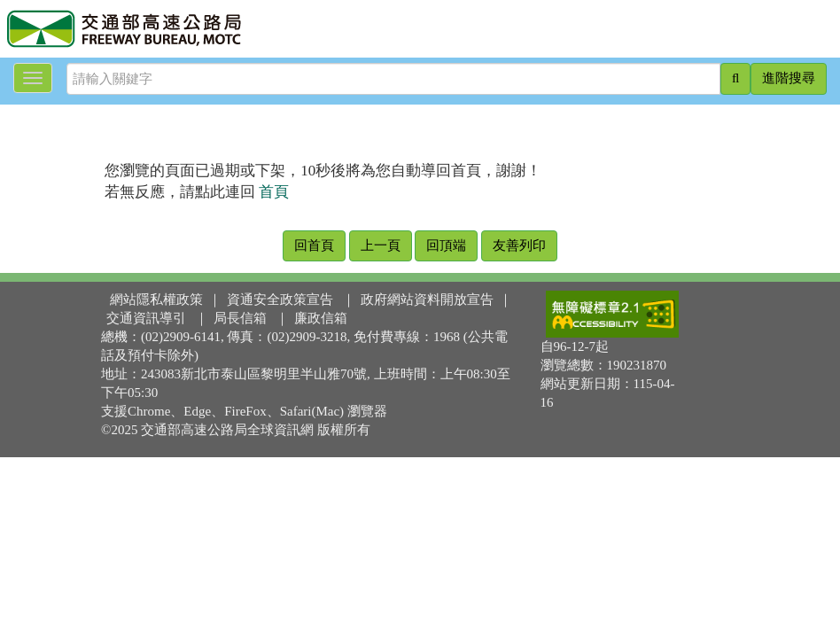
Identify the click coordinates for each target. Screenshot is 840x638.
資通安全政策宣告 (280, 300)
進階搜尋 (789, 78)
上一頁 (381, 245)
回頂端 (446, 245)
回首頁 (314, 245)
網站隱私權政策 (156, 300)
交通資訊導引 (146, 318)
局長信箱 (240, 318)
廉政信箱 (321, 318)
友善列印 (519, 245)
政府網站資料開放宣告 (427, 300)
